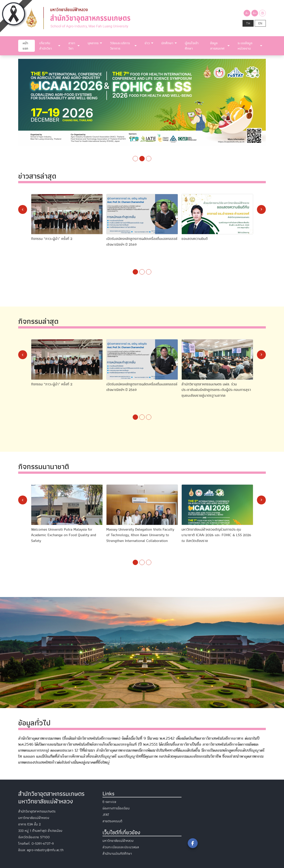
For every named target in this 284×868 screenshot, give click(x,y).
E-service (109, 802)
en (260, 23)
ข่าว (147, 43)
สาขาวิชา (72, 46)
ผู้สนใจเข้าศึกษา (192, 46)
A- (247, 13)
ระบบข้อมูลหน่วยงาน (245, 46)
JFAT (106, 815)
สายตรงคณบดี (112, 821)
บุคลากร (93, 43)
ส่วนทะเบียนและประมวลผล (121, 847)
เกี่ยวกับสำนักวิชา (46, 46)
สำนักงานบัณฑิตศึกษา (117, 854)
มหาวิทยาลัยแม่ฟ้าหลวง (118, 841)
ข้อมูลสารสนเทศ (217, 46)
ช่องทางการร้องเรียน (116, 808)
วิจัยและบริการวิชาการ (120, 46)
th (248, 23)
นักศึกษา (167, 43)
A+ (255, 13)
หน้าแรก (25, 46)
